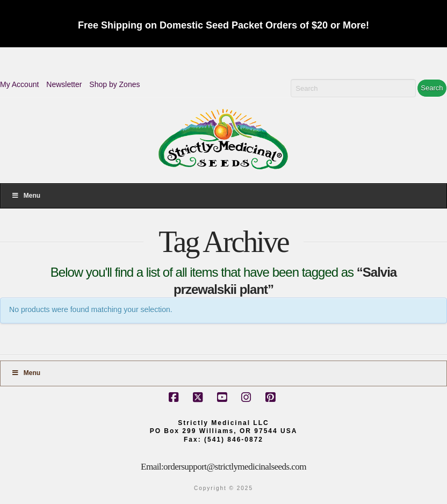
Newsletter (64, 84)
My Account (19, 84)
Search (432, 88)
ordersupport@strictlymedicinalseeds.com (235, 467)
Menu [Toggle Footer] (26, 373)
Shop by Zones (114, 84)
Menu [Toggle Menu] (26, 196)
